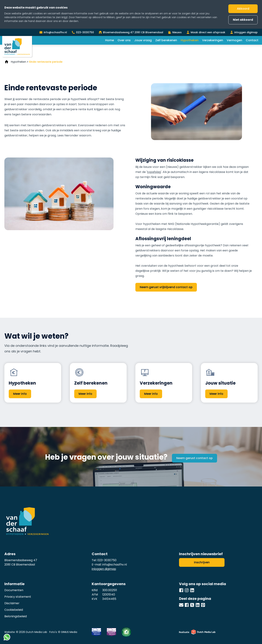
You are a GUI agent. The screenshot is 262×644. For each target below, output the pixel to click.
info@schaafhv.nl (55, 32)
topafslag (154, 172)
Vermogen (234, 40)
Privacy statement (18, 597)
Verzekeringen (213, 40)
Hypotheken (190, 40)
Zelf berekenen (166, 40)
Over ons (124, 40)
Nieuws (177, 32)
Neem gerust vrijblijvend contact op (166, 287)
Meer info (20, 394)
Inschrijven (202, 562)
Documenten (14, 590)
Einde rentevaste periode (46, 62)
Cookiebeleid (14, 610)
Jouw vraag (143, 40)
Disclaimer (12, 603)
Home (110, 40)
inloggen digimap (246, 32)
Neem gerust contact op (194, 458)
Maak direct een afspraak (208, 32)
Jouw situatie (220, 383)
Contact (252, 40)
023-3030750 (85, 32)
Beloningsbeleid (16, 616)
